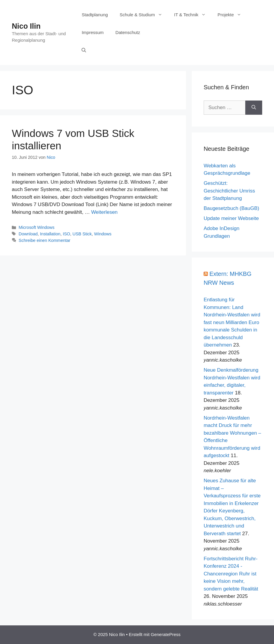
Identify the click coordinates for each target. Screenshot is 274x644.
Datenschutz (128, 32)
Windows (103, 234)
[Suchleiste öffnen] (84, 50)
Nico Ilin (26, 26)
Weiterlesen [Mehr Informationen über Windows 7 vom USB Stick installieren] (104, 212)
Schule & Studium (144, 15)
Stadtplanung (95, 15)
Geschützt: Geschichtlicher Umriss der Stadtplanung (229, 191)
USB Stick (82, 234)
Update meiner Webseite (231, 218)
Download (28, 234)
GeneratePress (166, 634)
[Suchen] (254, 108)
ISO (66, 234)
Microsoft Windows (37, 227)
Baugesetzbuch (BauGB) (231, 208)
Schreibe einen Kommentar (44, 240)
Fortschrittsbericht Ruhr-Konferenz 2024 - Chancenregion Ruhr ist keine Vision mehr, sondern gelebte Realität (231, 574)
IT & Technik (193, 15)
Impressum (93, 32)
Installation (50, 234)
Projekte (232, 15)
